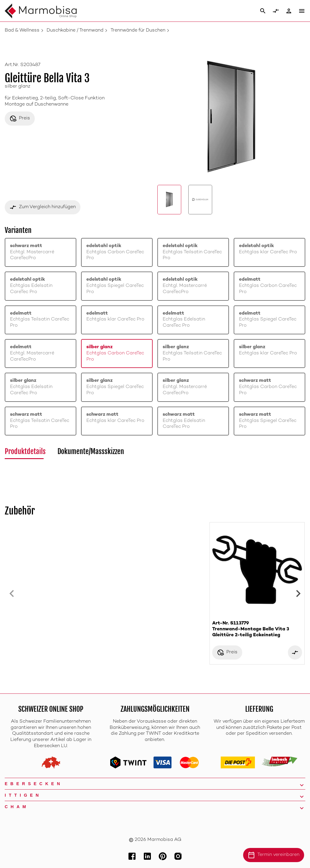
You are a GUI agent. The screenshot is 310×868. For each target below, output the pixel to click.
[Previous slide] (12, 593)
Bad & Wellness (22, 31)
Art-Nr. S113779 (257, 630)
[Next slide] (298, 593)
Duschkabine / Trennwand (75, 31)
